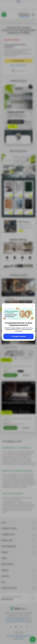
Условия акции (18, 336)
